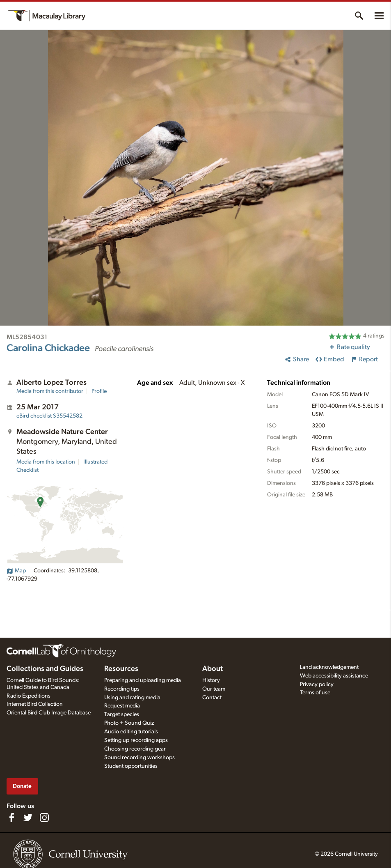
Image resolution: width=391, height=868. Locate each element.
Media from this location (46, 462)
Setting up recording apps (136, 740)
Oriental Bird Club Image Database (49, 713)
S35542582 (49, 416)
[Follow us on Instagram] (44, 817)
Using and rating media (132, 698)
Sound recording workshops (139, 758)
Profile (99, 391)
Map (16, 571)
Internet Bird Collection (35, 704)
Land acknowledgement (329, 667)
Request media (122, 706)
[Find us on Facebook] (11, 817)
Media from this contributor (50, 391)
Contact (212, 698)
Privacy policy (317, 684)
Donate (22, 786)
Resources (121, 669)
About (213, 669)
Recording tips (122, 689)
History (211, 680)
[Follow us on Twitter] (28, 817)
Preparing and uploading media (143, 680)
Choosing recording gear (135, 749)
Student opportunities (131, 766)
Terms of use (315, 693)
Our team (214, 689)
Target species (122, 714)
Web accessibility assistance (334, 676)
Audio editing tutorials (131, 732)
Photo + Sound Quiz (129, 723)
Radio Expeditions (29, 696)
